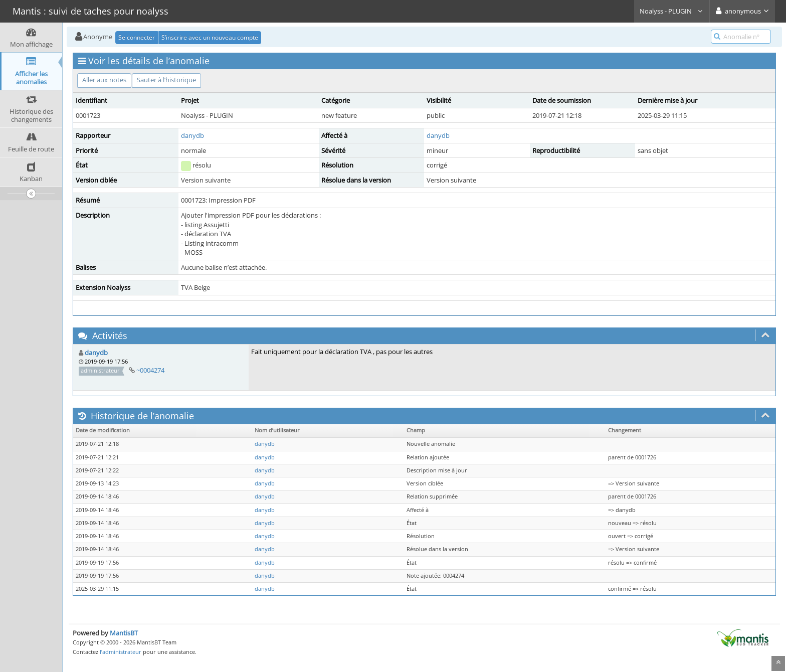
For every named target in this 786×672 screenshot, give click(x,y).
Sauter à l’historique (166, 80)
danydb (192, 135)
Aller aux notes (104, 80)
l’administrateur (121, 652)
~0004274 (150, 370)
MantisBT (124, 633)
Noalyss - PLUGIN (671, 11)
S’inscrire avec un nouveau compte (210, 37)
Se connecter (137, 37)
